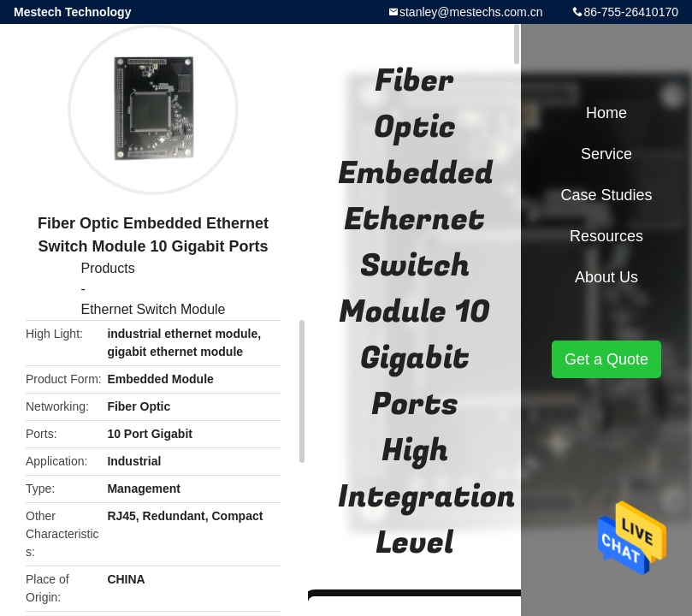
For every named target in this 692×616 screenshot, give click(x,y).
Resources (606, 236)
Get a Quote (606, 359)
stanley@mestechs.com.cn (471, 12)
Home (606, 113)
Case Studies (606, 195)
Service (606, 154)
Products (108, 268)
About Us (606, 277)
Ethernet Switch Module (154, 309)
